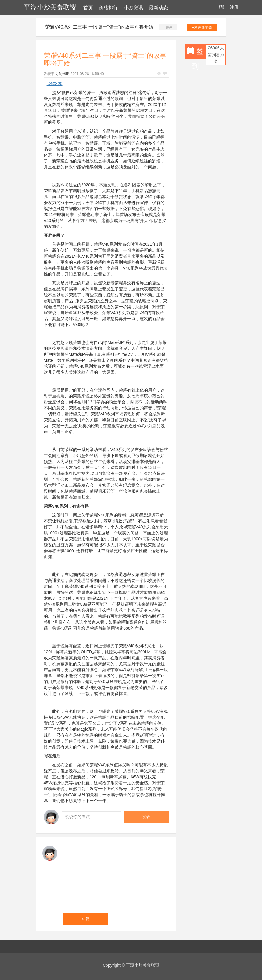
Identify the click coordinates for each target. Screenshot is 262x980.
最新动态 (158, 8)
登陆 (222, 7)
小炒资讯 (133, 8)
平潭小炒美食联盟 (50, 7)
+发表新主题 (202, 28)
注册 (234, 7)
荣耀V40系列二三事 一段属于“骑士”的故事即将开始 (99, 27)
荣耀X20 (55, 84)
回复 (85, 919)
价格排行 (108, 8)
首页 (88, 8)
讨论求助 (63, 74)
